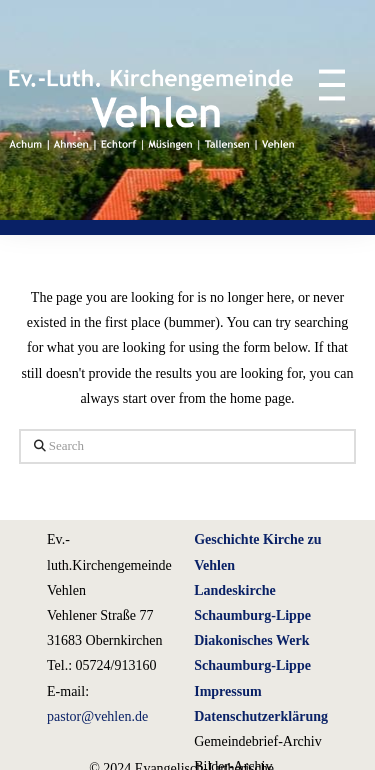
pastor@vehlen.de (97, 716)
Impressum (227, 691)
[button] (322, 84)
